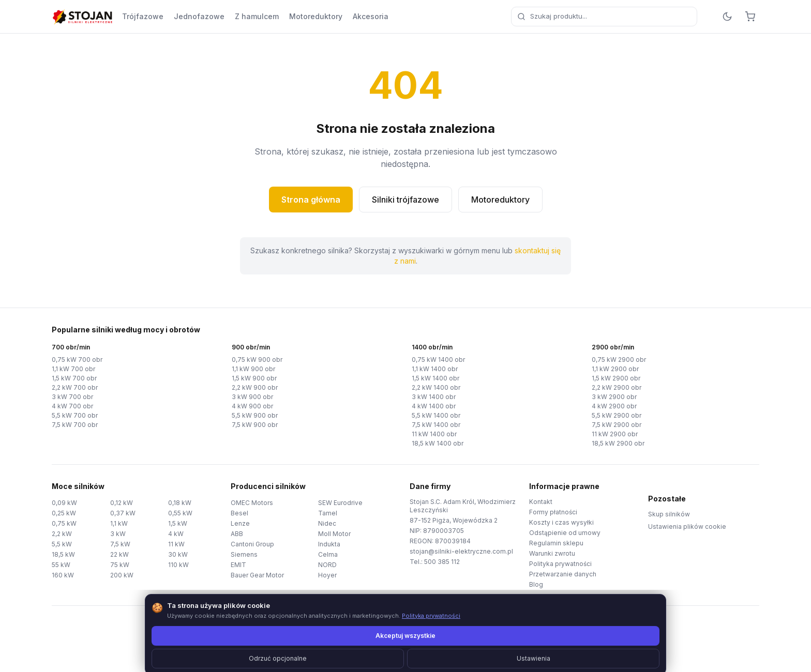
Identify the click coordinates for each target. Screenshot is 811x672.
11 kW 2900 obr (615, 434)
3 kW (118, 534)
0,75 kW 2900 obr (619, 360)
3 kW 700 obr (72, 397)
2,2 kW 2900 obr (617, 387)
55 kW (61, 565)
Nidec (327, 523)
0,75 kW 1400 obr (438, 360)
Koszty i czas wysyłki (561, 522)
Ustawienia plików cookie (687, 526)
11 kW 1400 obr (434, 434)
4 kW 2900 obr (614, 406)
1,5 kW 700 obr (74, 378)
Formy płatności (553, 512)
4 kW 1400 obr (434, 406)
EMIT (238, 565)
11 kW (176, 544)
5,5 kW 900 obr (255, 415)
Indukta (329, 544)
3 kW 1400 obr (434, 397)
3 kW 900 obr (252, 397)
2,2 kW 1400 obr (436, 387)
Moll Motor (334, 534)
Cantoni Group (252, 544)
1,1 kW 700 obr (73, 369)
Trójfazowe (143, 16)
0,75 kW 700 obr (77, 360)
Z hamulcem (257, 16)
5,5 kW (62, 544)
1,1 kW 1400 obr (435, 369)
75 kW (120, 565)
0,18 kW (180, 503)
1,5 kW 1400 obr (435, 378)
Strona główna (311, 200)
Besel (239, 513)
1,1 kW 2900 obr (615, 369)
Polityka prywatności (560, 564)
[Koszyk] (750, 17)
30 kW (178, 554)
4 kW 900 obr (252, 406)
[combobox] (604, 17)
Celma (328, 554)
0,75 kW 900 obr (257, 360)
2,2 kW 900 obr (255, 387)
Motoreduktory (316, 16)
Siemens (244, 554)
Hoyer (327, 575)
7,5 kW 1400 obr (436, 425)
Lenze (240, 523)
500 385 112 (442, 562)
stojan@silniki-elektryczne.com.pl (461, 551)
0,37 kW (123, 513)
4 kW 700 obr (72, 406)
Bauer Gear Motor (257, 575)
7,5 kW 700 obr (75, 425)
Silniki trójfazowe (405, 200)
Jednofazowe (199, 16)
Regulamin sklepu (556, 543)
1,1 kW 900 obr (253, 369)
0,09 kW (64, 503)
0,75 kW (64, 523)
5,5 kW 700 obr (75, 415)
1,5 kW (178, 523)
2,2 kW (62, 534)
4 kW (176, 534)
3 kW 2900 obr (614, 397)
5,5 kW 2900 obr (617, 415)
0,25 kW (64, 513)
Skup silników (669, 514)
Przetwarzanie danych (563, 574)
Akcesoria (371, 16)
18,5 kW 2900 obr (618, 443)
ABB (237, 534)
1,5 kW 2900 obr (616, 378)
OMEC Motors (252, 503)
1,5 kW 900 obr (254, 378)
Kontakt (541, 502)
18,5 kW (63, 554)
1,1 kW (119, 523)
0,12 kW (122, 503)
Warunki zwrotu (552, 553)
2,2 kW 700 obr (75, 387)
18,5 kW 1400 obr (438, 443)
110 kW (178, 565)
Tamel (328, 513)
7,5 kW (120, 544)
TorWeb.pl (477, 651)
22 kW (119, 554)
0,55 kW (180, 513)
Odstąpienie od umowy (565, 533)
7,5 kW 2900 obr (617, 425)
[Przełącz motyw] (727, 17)
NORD (327, 565)
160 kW (63, 575)
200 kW (122, 575)
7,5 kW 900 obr (255, 425)
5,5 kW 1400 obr (436, 415)
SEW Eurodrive (340, 503)
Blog (536, 584)
